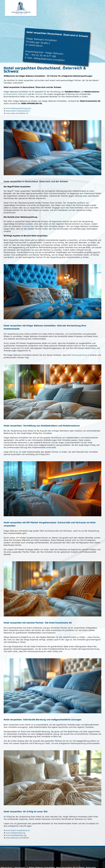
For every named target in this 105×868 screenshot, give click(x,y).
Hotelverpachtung (79, 355)
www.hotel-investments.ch (18, 111)
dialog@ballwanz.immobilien (49, 59)
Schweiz (39, 94)
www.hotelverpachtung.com (18, 108)
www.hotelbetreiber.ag (16, 835)
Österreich (23, 94)
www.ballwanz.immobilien (18, 838)
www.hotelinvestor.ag (16, 833)
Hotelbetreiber (28, 226)
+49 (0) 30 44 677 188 (43, 55)
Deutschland (11, 94)
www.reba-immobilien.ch (17, 113)
